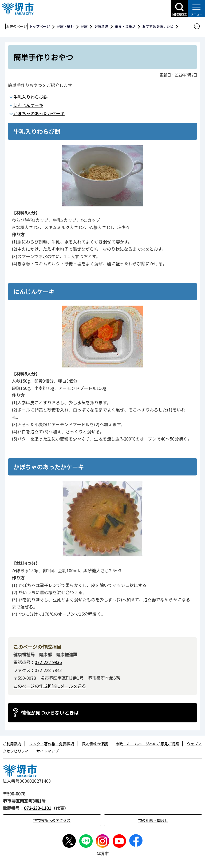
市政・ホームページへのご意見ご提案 (147, 744)
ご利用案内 (12, 744)
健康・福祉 (65, 26)
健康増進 (101, 26)
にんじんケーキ (28, 105)
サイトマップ (48, 751)
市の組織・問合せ (153, 820)
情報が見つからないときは (50, 713)
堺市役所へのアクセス (52, 820)
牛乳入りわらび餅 (30, 97)
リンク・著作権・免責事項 (52, 744)
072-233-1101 (38, 808)
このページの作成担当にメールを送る (50, 686)
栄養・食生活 (125, 26)
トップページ (40, 26)
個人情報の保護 (95, 744)
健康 (84, 26)
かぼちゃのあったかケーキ (39, 113)
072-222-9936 (48, 662)
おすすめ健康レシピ (158, 26)
